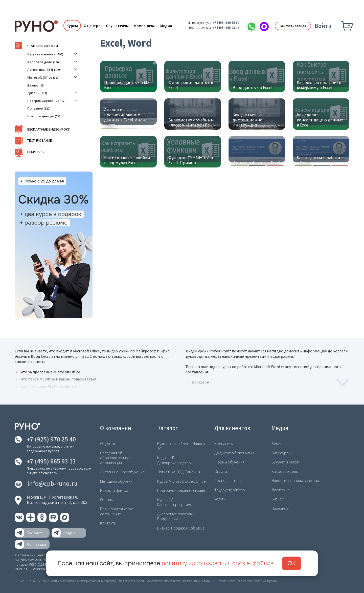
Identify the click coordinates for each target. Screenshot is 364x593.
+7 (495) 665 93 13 (224, 28)
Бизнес (33, 85)
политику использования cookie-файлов (220, 563)
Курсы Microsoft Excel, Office (181, 481)
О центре (91, 26)
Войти (323, 26)
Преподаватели (228, 480)
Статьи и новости (42, 46)
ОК (296, 563)
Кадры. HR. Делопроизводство (174, 460)
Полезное (35, 108)
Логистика (280, 489)
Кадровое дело (40, 62)
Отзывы (107, 499)
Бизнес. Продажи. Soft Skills (181, 527)
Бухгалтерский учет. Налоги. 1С (181, 446)
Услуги (220, 499)
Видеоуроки (282, 453)
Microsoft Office (40, 77)
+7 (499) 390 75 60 (224, 23)
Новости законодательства (295, 480)
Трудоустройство (230, 489)
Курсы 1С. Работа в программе (175, 502)
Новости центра (41, 116)
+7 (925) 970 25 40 (51, 439)
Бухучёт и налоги (286, 462)
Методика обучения (117, 481)
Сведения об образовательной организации (116, 458)
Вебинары (35, 152)
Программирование (43, 101)
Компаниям (143, 26)
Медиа (165, 26)
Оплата (221, 471)
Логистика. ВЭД (40, 70)
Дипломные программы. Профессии (178, 515)
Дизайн (33, 93)
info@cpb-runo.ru (52, 484)
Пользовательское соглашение (117, 511)
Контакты (108, 522)
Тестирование (39, 141)
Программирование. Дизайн (181, 490)
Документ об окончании (235, 453)
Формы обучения (229, 462)
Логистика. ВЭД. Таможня (179, 472)
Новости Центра (114, 490)
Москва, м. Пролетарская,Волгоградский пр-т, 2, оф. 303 (57, 500)
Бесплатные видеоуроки (48, 129)
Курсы (71, 26)
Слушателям (116, 26)
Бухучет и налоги (41, 54)
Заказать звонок (291, 26)
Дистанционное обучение (122, 472)
